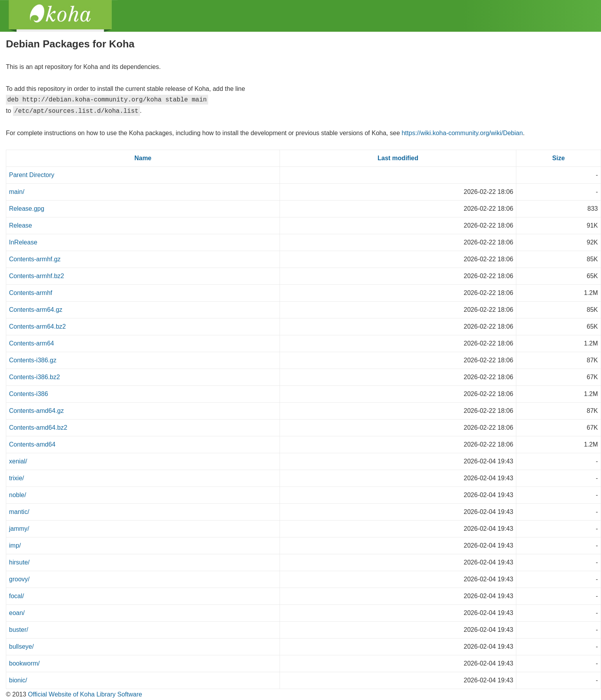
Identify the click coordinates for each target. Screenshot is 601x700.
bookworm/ (24, 663)
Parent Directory (32, 175)
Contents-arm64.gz (36, 310)
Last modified (398, 158)
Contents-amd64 (32, 444)
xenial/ (18, 461)
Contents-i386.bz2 (34, 377)
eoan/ (17, 613)
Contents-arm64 (32, 343)
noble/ (18, 495)
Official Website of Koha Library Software (84, 694)
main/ (17, 192)
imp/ (15, 545)
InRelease (23, 242)
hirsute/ (19, 562)
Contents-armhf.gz (35, 259)
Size (559, 158)
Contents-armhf (31, 293)
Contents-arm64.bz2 (37, 326)
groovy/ (19, 579)
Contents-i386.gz (33, 360)
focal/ (16, 596)
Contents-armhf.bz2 (37, 276)
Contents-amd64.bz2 (38, 428)
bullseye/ (21, 647)
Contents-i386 (29, 394)
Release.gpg (27, 209)
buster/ (19, 630)
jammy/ (19, 529)
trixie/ (16, 478)
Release (21, 225)
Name (143, 158)
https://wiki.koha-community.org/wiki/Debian (462, 133)
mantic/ (19, 512)
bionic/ (18, 680)
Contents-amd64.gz (36, 411)
